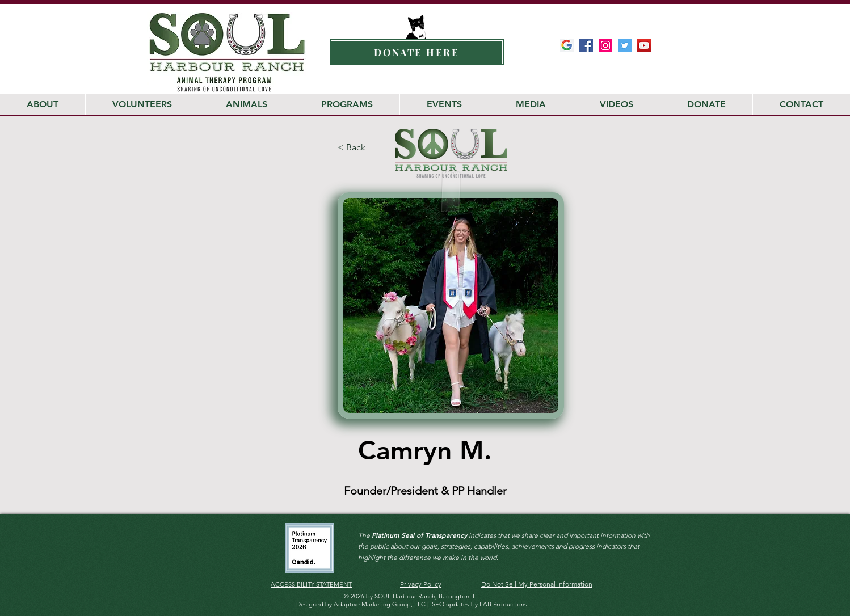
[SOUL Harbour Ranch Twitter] (625, 45)
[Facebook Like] (631, 68)
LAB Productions (504, 604)
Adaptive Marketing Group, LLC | (383, 604)
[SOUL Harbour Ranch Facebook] (586, 45)
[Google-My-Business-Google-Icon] (567, 45)
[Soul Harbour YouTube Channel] (644, 45)
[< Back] (365, 148)
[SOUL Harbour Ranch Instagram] (605, 45)
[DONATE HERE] (417, 52)
